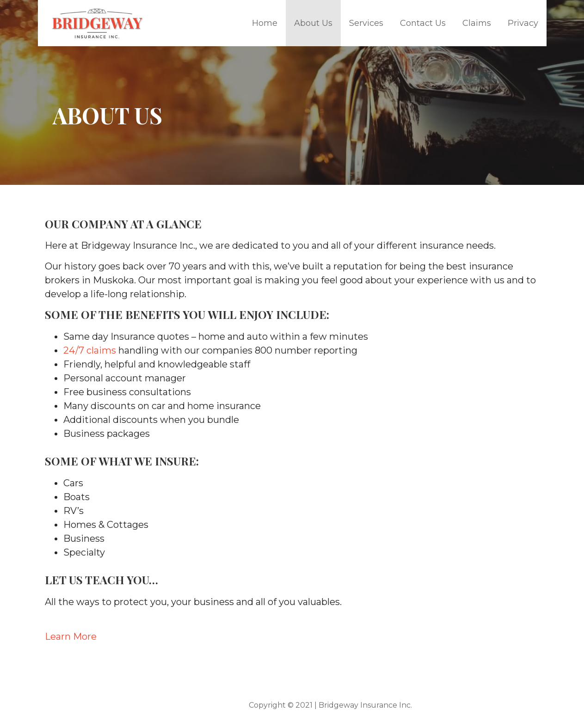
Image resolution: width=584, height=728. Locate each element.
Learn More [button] (71, 636)
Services (366, 23)
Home (265, 23)
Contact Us (423, 23)
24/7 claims (91, 350)
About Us (313, 23)
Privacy (523, 23)
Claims (477, 23)
